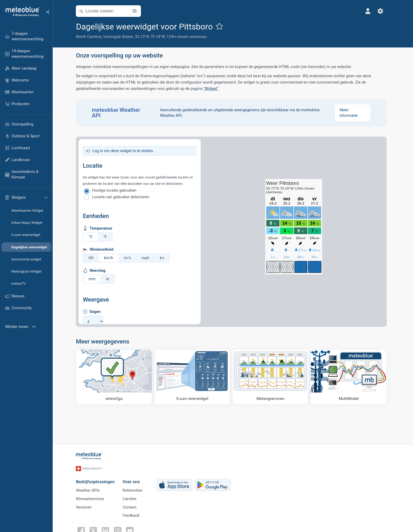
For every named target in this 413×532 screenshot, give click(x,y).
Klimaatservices (91, 497)
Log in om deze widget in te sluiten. (125, 151)
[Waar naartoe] (115, 377)
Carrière (131, 497)
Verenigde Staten (120, 37)
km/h (110, 258)
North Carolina (90, 37)
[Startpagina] (21, 12)
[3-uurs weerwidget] (194, 377)
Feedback (133, 515)
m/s (129, 258)
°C (92, 237)
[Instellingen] (382, 11)
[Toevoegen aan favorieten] (221, 26)
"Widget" (212, 89)
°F (106, 237)
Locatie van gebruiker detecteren (122, 197)
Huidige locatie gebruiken (116, 190)
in (109, 279)
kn (164, 258)
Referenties (134, 489)
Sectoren (85, 506)
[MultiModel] (350, 377)
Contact (131, 506)
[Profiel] (369, 11)
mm (94, 279)
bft (93, 258)
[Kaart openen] (136, 11)
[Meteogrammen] (272, 377)
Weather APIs (89, 489)
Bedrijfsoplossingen (97, 480)
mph (147, 258)
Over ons (133, 480)
